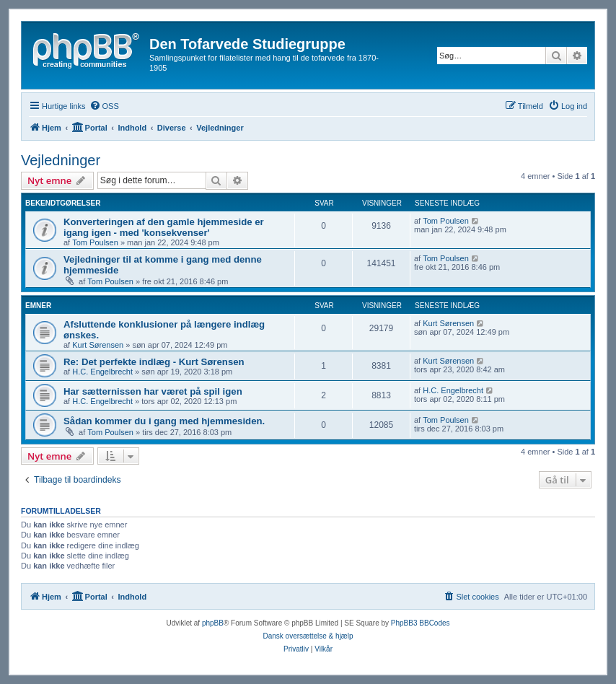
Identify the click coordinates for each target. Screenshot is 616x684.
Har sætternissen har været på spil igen (153, 391)
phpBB (213, 623)
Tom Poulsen (95, 242)
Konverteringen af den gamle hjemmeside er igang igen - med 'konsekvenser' (164, 227)
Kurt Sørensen (98, 345)
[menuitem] (104, 106)
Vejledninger (61, 160)
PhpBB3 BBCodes (421, 623)
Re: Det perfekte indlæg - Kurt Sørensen (154, 362)
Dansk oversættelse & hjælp (308, 636)
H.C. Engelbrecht (102, 372)
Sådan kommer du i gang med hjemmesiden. (164, 421)
